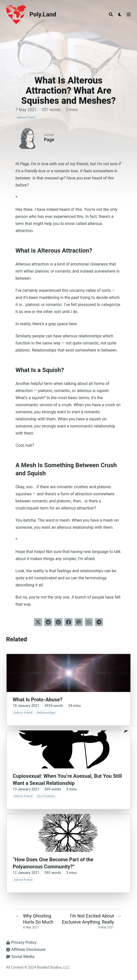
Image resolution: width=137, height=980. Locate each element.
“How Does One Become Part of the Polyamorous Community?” (53, 863)
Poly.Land (43, 14)
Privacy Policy (21, 942)
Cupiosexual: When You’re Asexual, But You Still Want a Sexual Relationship (67, 780)
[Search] (111, 14)
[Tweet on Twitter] (38, 622)
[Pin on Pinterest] (58, 622)
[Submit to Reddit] (48, 622)
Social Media (20, 957)
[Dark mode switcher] (120, 14)
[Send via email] (79, 622)
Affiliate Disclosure (26, 950)
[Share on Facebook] (68, 622)
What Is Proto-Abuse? (38, 700)
